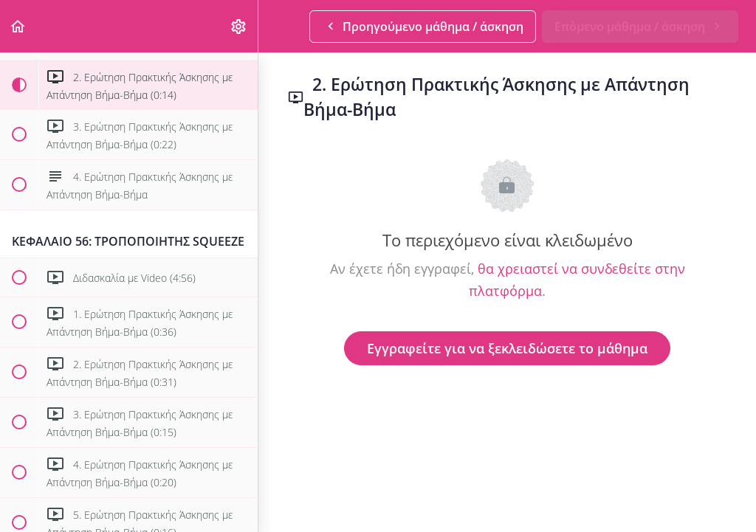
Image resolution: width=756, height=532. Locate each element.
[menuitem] (239, 26)
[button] (18, 26)
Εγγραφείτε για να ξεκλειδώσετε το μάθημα (507, 348)
